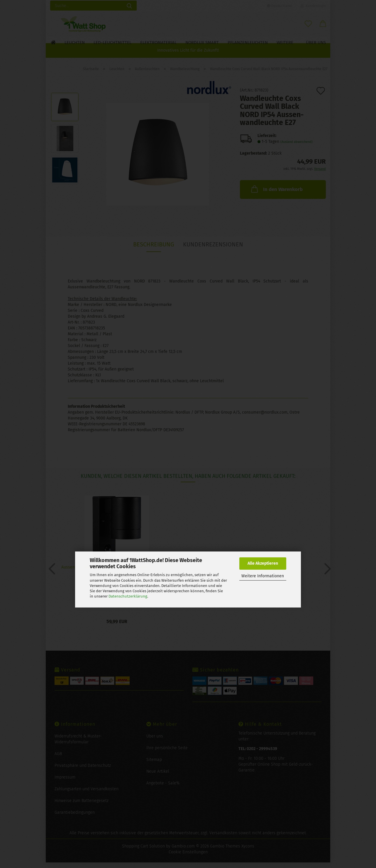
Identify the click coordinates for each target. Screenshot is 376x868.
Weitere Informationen (263, 576)
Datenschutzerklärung (128, 596)
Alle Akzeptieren (263, 563)
